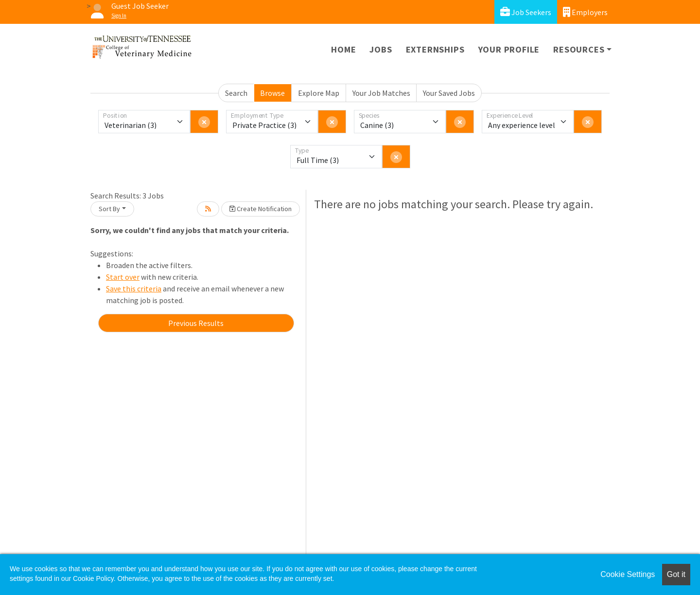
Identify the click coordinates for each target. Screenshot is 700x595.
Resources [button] (579, 49)
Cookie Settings (628, 574)
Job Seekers (526, 12)
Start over (123, 277)
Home (343, 49)
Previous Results (196, 323)
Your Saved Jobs (449, 93)
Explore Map (319, 93)
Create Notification (261, 209)
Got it (676, 574)
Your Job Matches (381, 93)
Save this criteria (134, 288)
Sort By (109, 209)
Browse (272, 93)
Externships (435, 49)
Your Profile (509, 49)
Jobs (381, 49)
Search (236, 93)
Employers (585, 12)
